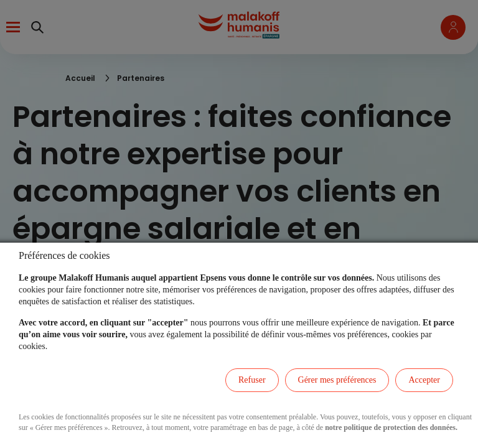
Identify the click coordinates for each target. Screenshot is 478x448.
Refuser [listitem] (252, 380)
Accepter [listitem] (424, 380)
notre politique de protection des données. (391, 427)
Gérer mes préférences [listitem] (337, 380)
